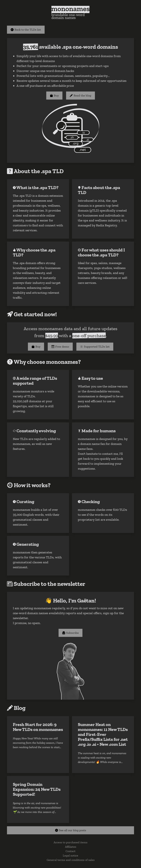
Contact (70, 851)
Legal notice (70, 855)
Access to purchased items (70, 842)
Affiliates (71, 847)
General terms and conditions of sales (71, 860)
